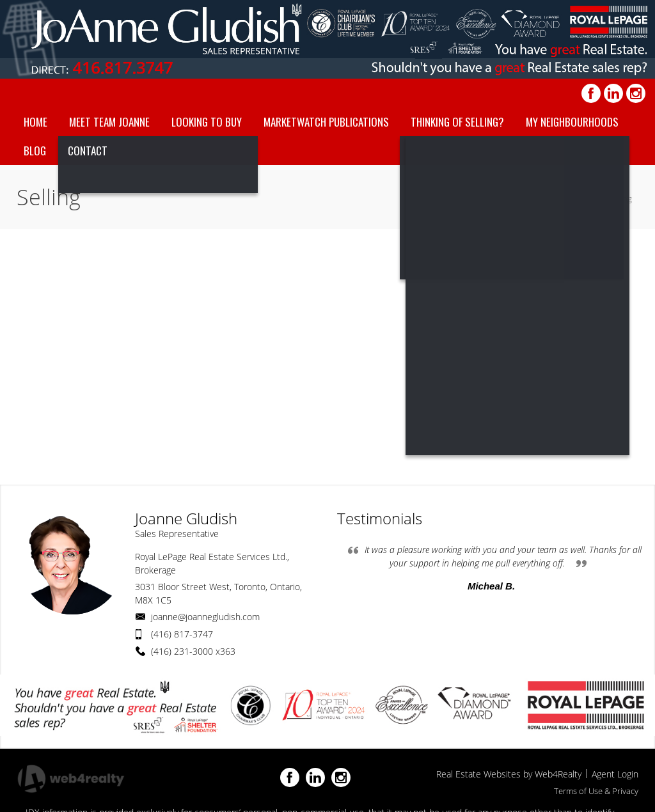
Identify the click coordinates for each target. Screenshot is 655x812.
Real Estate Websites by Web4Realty (509, 774)
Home (584, 198)
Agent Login (615, 774)
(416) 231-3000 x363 (193, 651)
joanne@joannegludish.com (205, 617)
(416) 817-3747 (182, 634)
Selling (620, 198)
